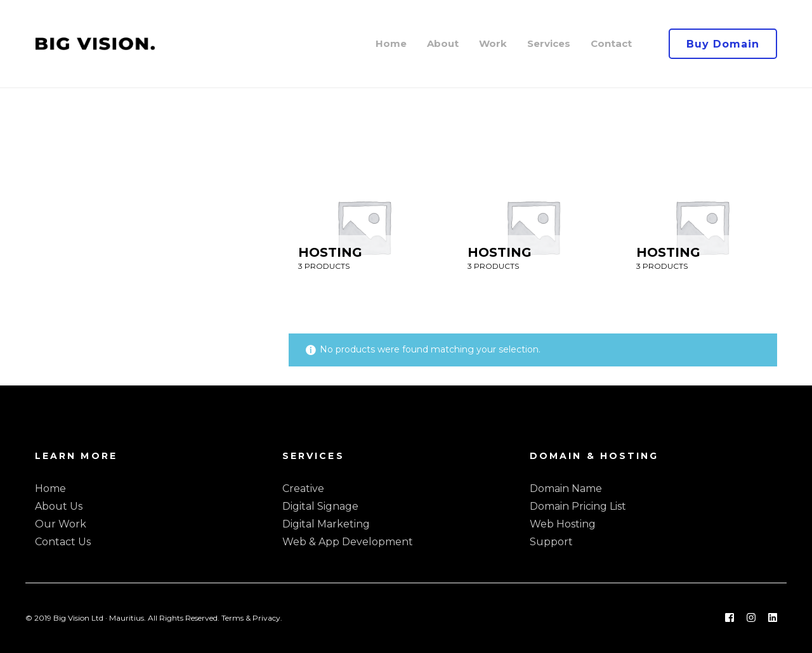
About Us (59, 506)
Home (50, 488)
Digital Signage (320, 506)
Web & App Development (348, 542)
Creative (303, 488)
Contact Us (63, 542)
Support (551, 542)
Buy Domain (723, 44)
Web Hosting (563, 524)
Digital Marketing (326, 524)
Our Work (61, 524)
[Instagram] (751, 618)
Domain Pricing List (578, 506)
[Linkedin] (773, 618)
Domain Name (566, 488)
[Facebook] (730, 618)
